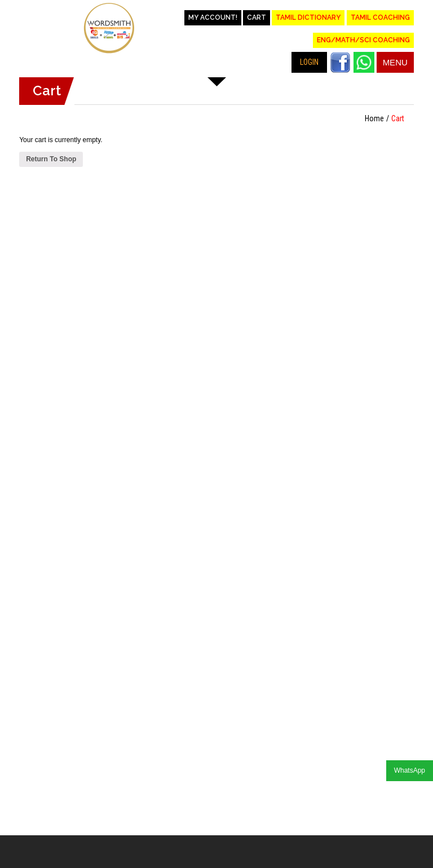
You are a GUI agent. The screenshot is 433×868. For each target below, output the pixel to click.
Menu (395, 62)
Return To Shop (51, 159)
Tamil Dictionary (308, 17)
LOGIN (309, 62)
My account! (213, 17)
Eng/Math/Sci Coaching (363, 40)
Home (374, 118)
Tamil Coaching (380, 17)
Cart (257, 17)
